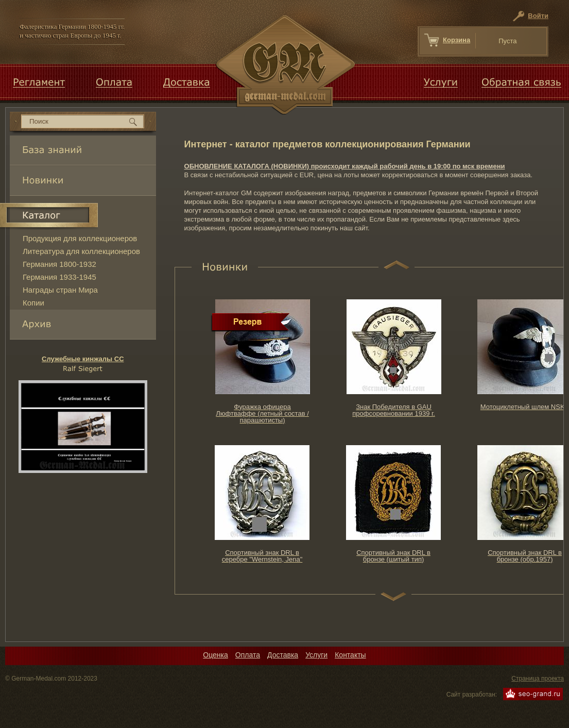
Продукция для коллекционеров (80, 238)
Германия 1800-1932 (59, 264)
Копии (33, 303)
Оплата (248, 655)
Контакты (350, 655)
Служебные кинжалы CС (83, 359)
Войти (538, 16)
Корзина (456, 40)
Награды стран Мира (60, 290)
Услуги (316, 655)
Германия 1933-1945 (59, 277)
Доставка (283, 655)
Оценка (215, 655)
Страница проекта (538, 679)
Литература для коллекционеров (81, 251)
